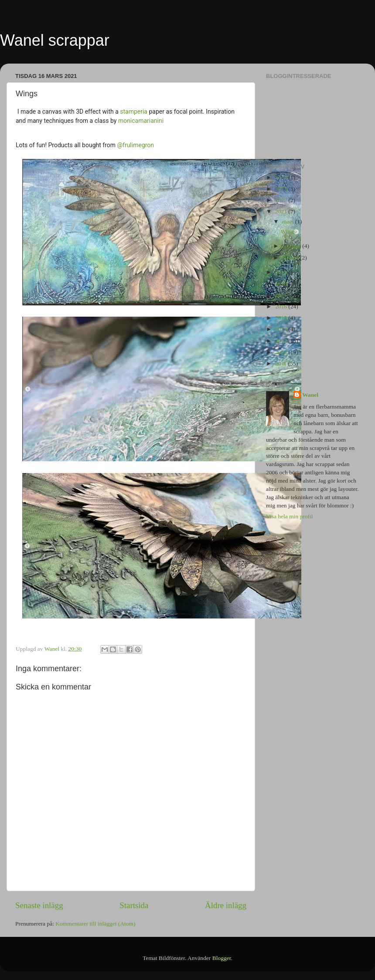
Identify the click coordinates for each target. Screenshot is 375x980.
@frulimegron (135, 145)
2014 (282, 329)
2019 (282, 272)
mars (289, 221)
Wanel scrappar (55, 40)
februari (292, 246)
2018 (282, 283)
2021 (282, 211)
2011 (282, 363)
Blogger (222, 958)
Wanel (310, 395)
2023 (282, 189)
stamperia (134, 112)
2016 (282, 306)
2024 (282, 177)
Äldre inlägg (226, 905)
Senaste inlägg (39, 905)
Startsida (134, 905)
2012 (282, 352)
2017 (282, 295)
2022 (282, 200)
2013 (282, 341)
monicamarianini (141, 121)
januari (291, 258)
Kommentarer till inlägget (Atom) (95, 924)
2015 (282, 318)
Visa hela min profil (290, 516)
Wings (288, 231)
